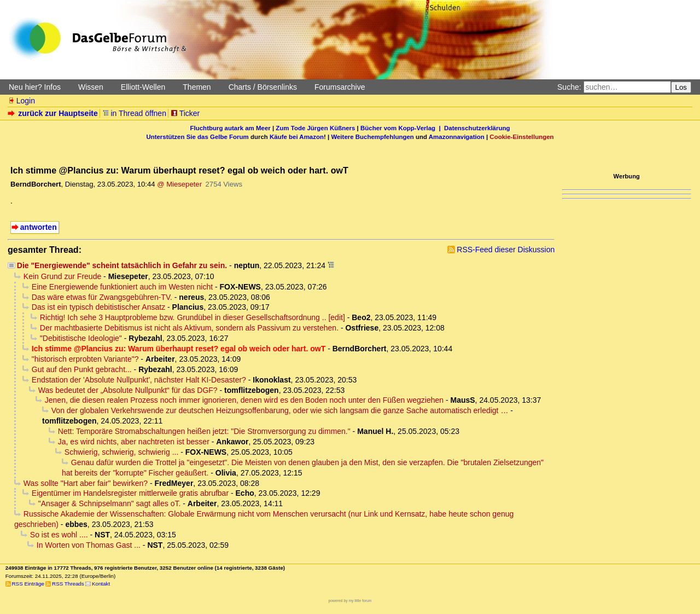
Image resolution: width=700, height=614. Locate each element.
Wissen (91, 87)
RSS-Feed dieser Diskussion (506, 250)
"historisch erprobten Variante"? (85, 359)
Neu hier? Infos (35, 87)
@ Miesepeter (179, 184)
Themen (197, 87)
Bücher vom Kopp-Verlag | (402, 128)
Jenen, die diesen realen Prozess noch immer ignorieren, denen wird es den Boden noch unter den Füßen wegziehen (244, 400)
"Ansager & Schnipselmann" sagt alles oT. (110, 503)
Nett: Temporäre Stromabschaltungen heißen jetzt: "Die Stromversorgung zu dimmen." (204, 431)
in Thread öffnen (134, 113)
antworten (39, 227)
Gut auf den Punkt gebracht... (82, 369)
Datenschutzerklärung (477, 128)
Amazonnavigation (457, 137)
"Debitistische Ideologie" (81, 338)
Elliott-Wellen (143, 87)
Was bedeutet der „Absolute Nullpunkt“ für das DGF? (128, 390)
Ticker (185, 113)
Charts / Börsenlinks (263, 87)
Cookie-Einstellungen (521, 137)
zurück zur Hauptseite (54, 113)
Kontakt (101, 584)
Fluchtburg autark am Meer (231, 128)
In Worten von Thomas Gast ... (89, 545)
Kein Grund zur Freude (62, 276)
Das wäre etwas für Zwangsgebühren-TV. (102, 297)
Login (21, 101)
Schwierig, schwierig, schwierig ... (122, 452)
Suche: (569, 87)
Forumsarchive (340, 87)
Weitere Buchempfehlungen (372, 137)
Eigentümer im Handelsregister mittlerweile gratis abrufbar (130, 493)
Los (681, 87)
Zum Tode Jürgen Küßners (315, 128)
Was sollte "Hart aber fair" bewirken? (86, 483)
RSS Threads (68, 584)
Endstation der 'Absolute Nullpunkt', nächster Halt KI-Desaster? (139, 380)
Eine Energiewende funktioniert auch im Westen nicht (122, 287)
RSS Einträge (28, 584)
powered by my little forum (350, 601)
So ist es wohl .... (59, 535)
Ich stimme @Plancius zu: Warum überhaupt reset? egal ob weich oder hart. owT (179, 349)
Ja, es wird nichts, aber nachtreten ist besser (134, 442)
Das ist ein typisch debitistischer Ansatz (98, 307)
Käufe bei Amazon (297, 137)
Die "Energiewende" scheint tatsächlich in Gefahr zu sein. (122, 265)
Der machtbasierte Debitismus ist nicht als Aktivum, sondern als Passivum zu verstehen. (189, 328)
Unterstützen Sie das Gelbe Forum (197, 137)
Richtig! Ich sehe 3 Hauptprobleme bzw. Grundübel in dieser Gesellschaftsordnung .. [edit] (192, 317)
